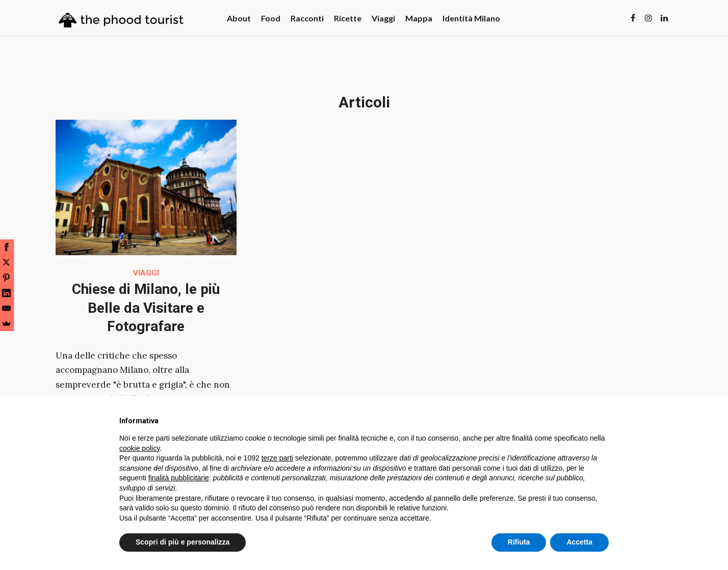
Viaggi (146, 273)
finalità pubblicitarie (179, 478)
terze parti (277, 458)
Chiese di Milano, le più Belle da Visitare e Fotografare (146, 308)
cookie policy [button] (139, 448)
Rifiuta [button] (519, 542)
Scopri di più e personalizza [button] (183, 542)
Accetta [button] (579, 542)
